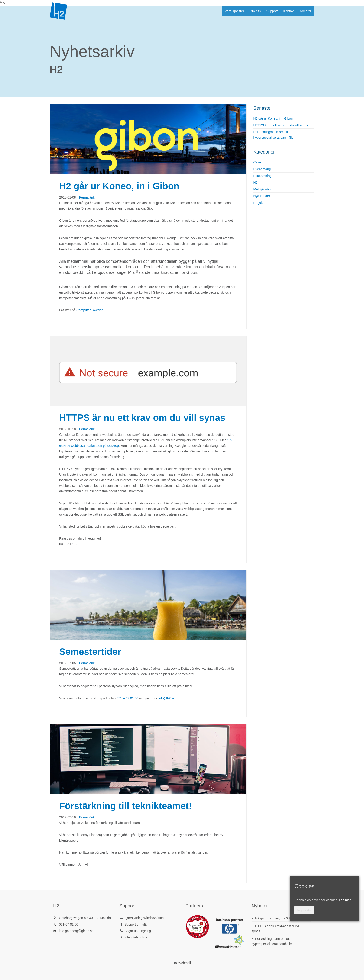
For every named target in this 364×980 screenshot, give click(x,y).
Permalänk (87, 197)
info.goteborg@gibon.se (76, 931)
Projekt (259, 203)
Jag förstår (304, 910)
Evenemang (262, 169)
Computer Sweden (90, 310)
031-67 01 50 (69, 924)
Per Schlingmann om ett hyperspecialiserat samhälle (274, 135)
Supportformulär (136, 924)
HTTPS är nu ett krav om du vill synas (142, 418)
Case (257, 162)
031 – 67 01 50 (127, 698)
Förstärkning (263, 176)
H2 (58, 11)
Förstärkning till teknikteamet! (125, 806)
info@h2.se (167, 698)
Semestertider (90, 652)
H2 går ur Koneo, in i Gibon (119, 186)
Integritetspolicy (136, 937)
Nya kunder (262, 196)
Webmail (185, 963)
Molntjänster (262, 189)
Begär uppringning (138, 931)
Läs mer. (345, 900)
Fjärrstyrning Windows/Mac (144, 918)
